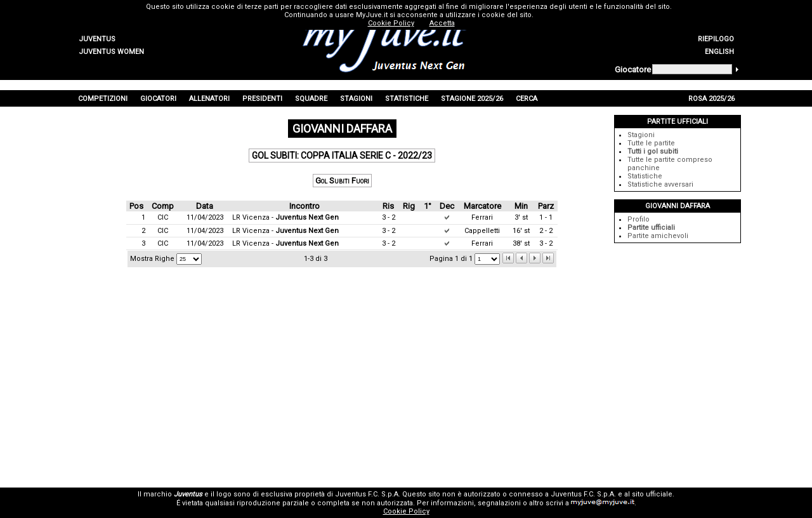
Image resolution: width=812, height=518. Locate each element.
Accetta (442, 23)
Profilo (638, 219)
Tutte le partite (651, 143)
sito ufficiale (652, 494)
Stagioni (641, 135)
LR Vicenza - (285, 217)
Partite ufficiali (651, 228)
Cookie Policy (406, 511)
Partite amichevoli (658, 236)
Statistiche (645, 176)
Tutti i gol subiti (653, 151)
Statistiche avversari (660, 184)
